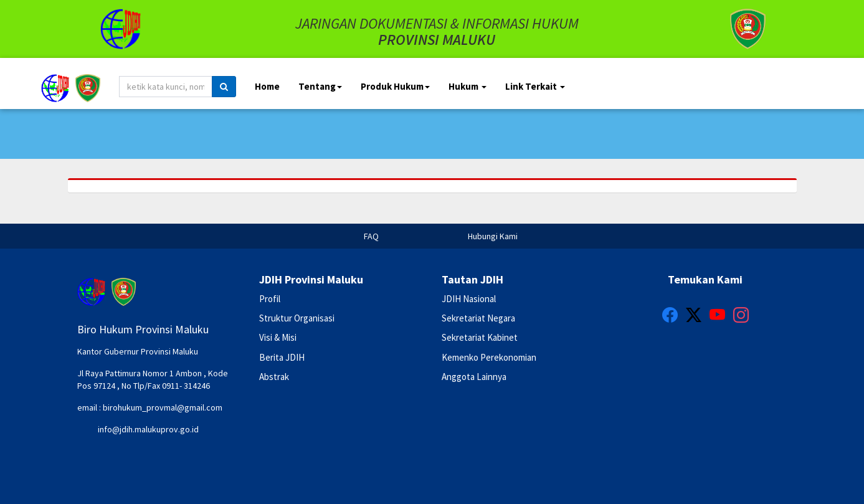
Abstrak (274, 377)
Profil (270, 299)
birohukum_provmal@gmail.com (163, 407)
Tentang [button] (320, 86)
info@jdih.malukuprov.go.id (148, 429)
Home (267, 86)
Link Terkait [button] (535, 86)
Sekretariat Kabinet (480, 337)
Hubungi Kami (493, 236)
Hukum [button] (468, 86)
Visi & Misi (278, 337)
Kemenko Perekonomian (489, 357)
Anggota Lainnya (474, 377)
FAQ (371, 236)
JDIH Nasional (469, 299)
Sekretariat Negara (478, 318)
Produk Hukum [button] (395, 86)
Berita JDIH (282, 357)
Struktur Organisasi (297, 318)
